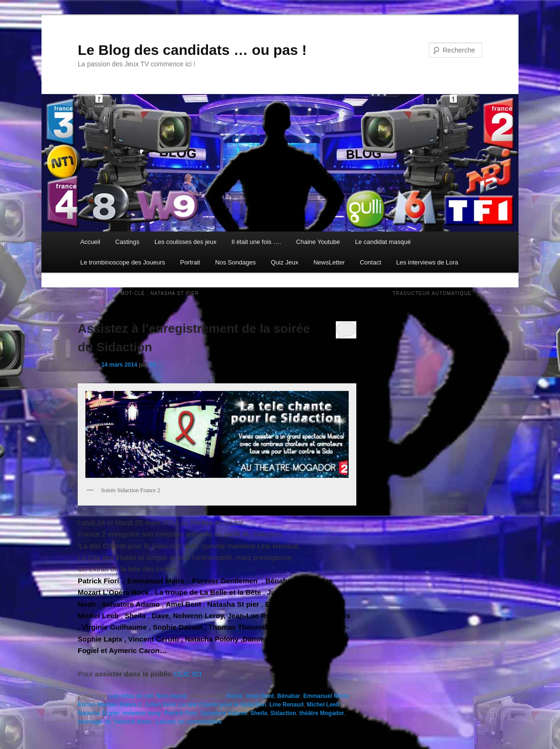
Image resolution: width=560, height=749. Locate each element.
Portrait (190, 262)
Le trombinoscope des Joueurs (123, 262)
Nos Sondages (235, 262)
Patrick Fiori (181, 713)
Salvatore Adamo (224, 713)
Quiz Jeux (285, 262)
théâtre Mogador (321, 713)
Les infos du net (131, 696)
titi (152, 365)
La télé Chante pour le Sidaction (223, 705)
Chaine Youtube (318, 242)
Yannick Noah (132, 722)
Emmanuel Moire (326, 696)
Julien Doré (160, 705)
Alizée (234, 696)
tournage (90, 722)
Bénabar (289, 696)
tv (108, 722)
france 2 (130, 705)
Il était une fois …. (256, 242)
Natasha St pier (99, 713)
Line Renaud (286, 705)
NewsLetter (329, 262)
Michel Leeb (323, 705)
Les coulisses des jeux (186, 242)
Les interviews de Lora (427, 262)
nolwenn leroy (142, 713)
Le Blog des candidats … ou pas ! (192, 50)
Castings (128, 242)
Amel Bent (260, 696)
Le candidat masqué (383, 242)
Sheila (259, 713)
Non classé (171, 696)
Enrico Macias (97, 705)
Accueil (90, 242)
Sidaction (283, 713)
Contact (370, 262)
